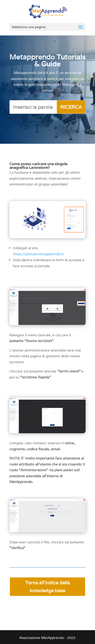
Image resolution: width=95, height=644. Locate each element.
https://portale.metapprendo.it (38, 254)
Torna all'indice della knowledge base (47, 587)
